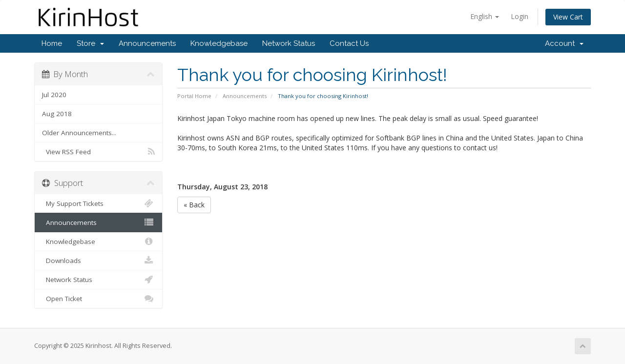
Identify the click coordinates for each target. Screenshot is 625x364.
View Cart (568, 17)
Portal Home (194, 96)
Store (90, 43)
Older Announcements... (79, 133)
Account (564, 43)
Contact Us (349, 43)
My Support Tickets (98, 203)
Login (520, 16)
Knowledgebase (219, 43)
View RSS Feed (98, 152)
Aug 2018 (57, 114)
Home (52, 43)
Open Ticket (98, 299)
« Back (194, 205)
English (485, 16)
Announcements (147, 43)
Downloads (98, 261)
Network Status (289, 43)
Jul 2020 (54, 95)
